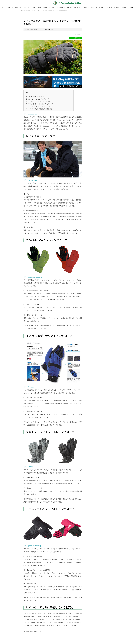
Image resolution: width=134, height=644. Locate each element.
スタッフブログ (52, 8)
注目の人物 (27, 8)
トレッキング (109, 8)
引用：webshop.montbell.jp (53, 262)
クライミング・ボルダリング (90, 8)
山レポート (34, 8)
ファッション (8, 8)
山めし (21, 8)
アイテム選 (116, 8)
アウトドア (101, 8)
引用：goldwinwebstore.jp (53, 530)
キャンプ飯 (15, 8)
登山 (71, 8)
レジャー (45, 8)
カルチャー (60, 8)
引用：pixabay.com (30, 114)
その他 (39, 8)
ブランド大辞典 (78, 8)
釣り (2, 8)
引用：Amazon (53, 364)
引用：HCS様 (53, 452)
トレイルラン (124, 8)
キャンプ (67, 8)
